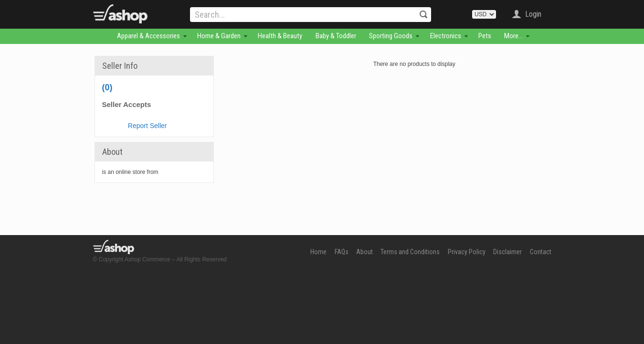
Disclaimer (507, 252)
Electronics (446, 36)
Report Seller (148, 126)
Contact (541, 252)
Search (423, 14)
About (364, 252)
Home (318, 252)
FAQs (342, 252)
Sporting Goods (391, 36)
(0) (107, 87)
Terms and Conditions (410, 252)
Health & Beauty (280, 36)
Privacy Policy (467, 252)
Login (533, 14)
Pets (485, 36)
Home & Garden (219, 36)
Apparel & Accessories (148, 36)
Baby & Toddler (336, 36)
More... (513, 36)
